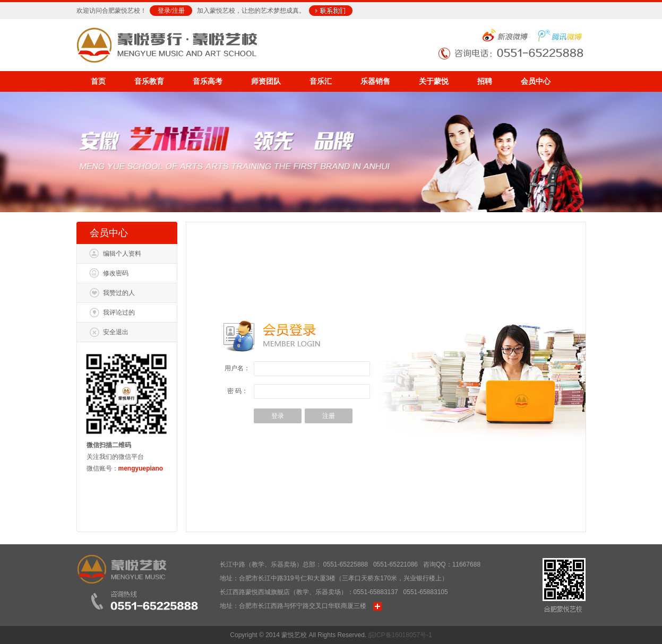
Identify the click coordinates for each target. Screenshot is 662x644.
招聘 (485, 81)
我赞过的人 (119, 293)
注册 (178, 11)
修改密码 (116, 273)
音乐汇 (321, 81)
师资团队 (266, 81)
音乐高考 (208, 81)
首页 (98, 81)
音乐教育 (149, 81)
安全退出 (116, 332)
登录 (164, 11)
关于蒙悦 (434, 81)
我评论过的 (119, 312)
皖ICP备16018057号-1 (400, 635)
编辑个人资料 (122, 254)
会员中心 (536, 81)
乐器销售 (375, 81)
